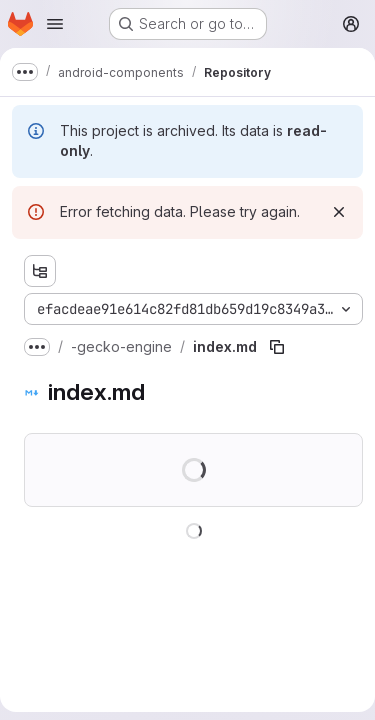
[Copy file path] (277, 347)
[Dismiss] (339, 212)
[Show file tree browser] (40, 271)
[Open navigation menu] (55, 24)
